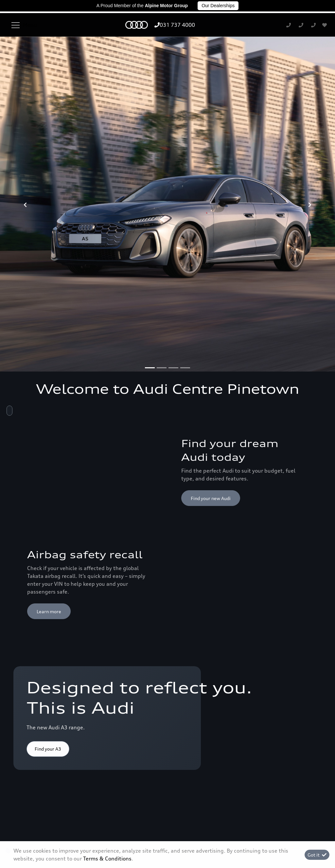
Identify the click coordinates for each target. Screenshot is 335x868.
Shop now (45, 482)
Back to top (293, 589)
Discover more (206, 544)
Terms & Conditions (167, 838)
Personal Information (59, 838)
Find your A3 (48, 519)
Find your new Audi (211, 268)
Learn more (49, 381)
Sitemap (276, 838)
